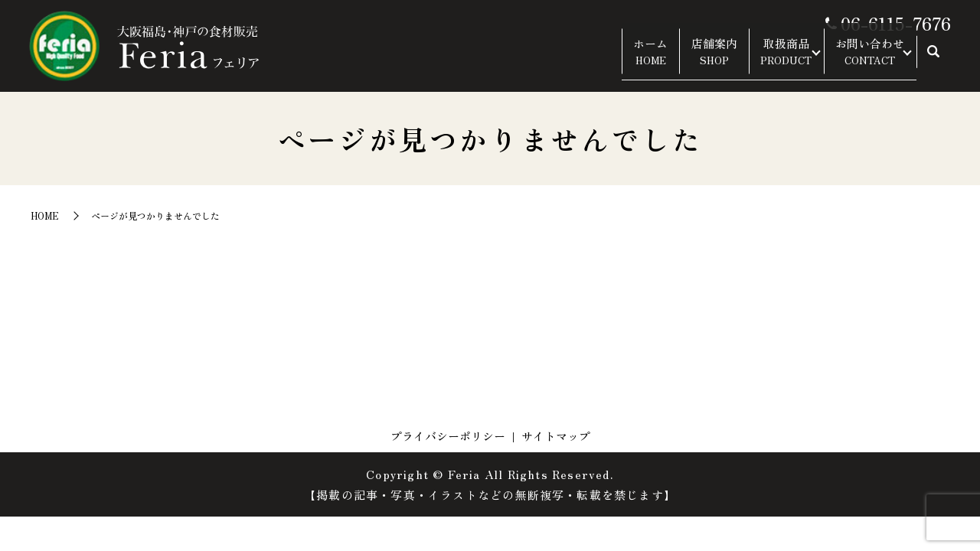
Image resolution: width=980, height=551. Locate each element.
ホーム (601, 60)
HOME (45, 215)
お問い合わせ (859, 60)
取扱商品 (758, 60)
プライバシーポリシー (448, 436)
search (934, 60)
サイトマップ (556, 436)
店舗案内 (675, 60)
